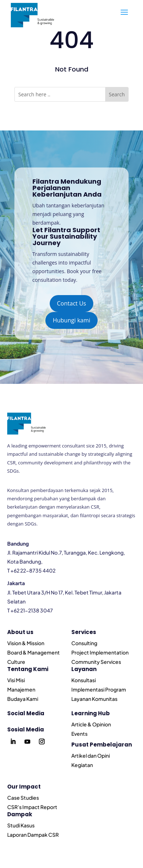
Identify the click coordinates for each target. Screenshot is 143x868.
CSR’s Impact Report (32, 807)
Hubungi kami (71, 320)
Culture (16, 662)
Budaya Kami (23, 699)
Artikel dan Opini (91, 756)
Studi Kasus (21, 825)
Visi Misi (16, 680)
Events (79, 734)
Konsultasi (84, 680)
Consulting (84, 643)
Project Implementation (100, 652)
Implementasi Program (99, 689)
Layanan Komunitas (94, 699)
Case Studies (23, 798)
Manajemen (21, 689)
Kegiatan (82, 765)
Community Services (96, 662)
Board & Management (33, 652)
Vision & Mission (26, 643)
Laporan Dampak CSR (33, 835)
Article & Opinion (91, 724)
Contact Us (71, 303)
